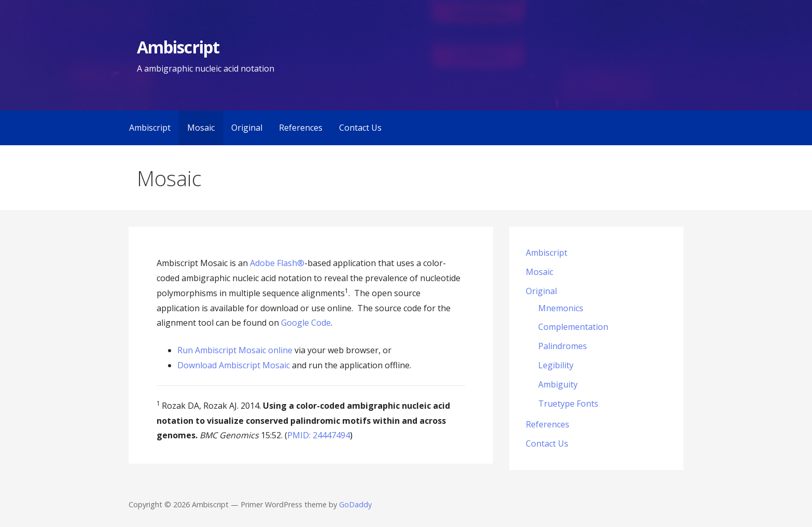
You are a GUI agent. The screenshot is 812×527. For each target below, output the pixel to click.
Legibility (556, 365)
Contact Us (360, 128)
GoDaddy (355, 504)
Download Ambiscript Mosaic (234, 365)
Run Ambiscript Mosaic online (235, 350)
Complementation (573, 327)
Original (247, 128)
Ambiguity (558, 384)
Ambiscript (178, 47)
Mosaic (201, 128)
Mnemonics (561, 308)
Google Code (306, 323)
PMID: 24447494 (319, 435)
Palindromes (563, 346)
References (301, 128)
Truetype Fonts (568, 404)
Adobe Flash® (277, 263)
